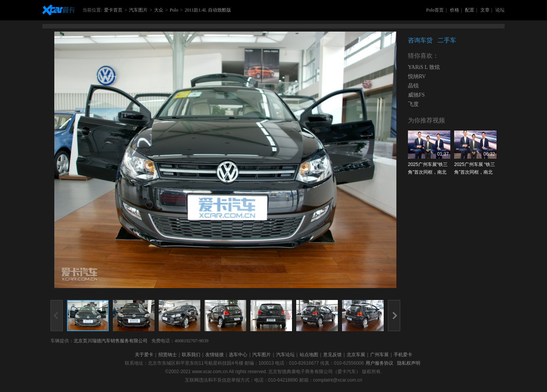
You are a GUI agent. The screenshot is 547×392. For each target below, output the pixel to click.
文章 (485, 10)
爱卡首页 (113, 10)
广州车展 (379, 355)
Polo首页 (435, 10)
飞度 (413, 104)
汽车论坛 (285, 355)
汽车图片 (138, 10)
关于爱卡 (144, 355)
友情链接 (215, 355)
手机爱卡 (403, 355)
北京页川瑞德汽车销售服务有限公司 (111, 341)
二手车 (447, 40)
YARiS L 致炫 (424, 67)
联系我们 (191, 355)
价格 (455, 10)
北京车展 (356, 355)
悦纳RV (417, 76)
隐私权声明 (409, 363)
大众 (159, 10)
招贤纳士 (168, 355)
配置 (470, 10)
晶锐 (413, 86)
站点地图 (309, 355)
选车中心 (238, 355)
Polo (174, 10)
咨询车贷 (420, 40)
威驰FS (416, 95)
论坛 (500, 10)
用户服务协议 (379, 363)
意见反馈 (332, 355)
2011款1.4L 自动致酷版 (208, 10)
